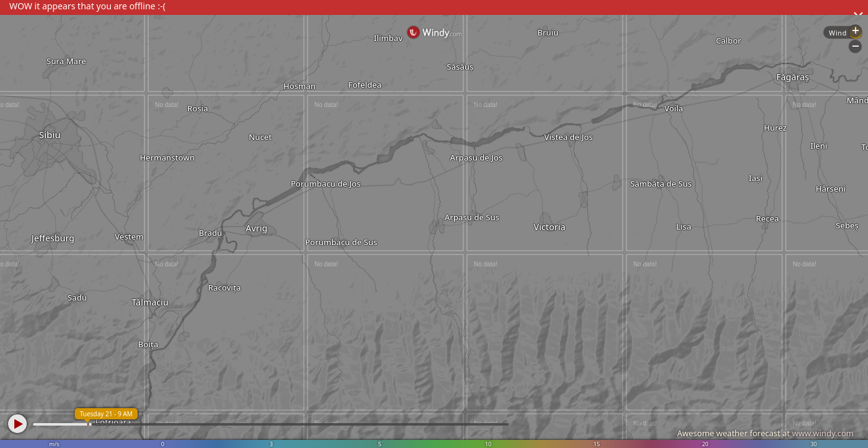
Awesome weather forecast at (765, 433)
